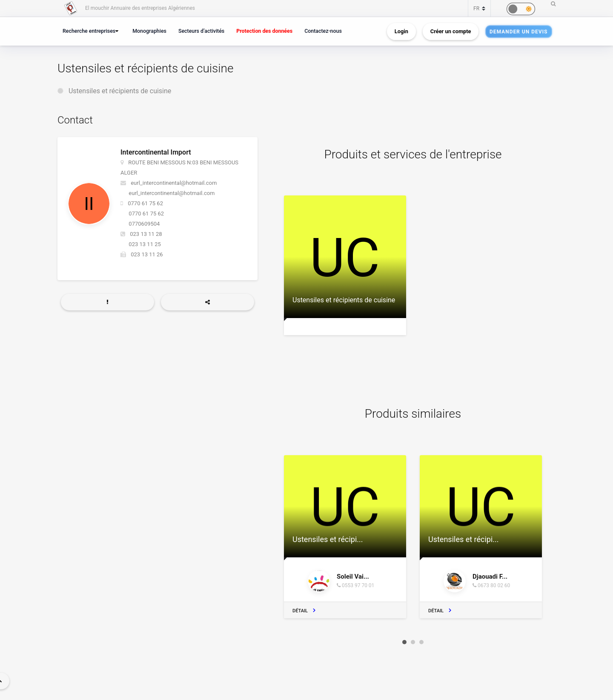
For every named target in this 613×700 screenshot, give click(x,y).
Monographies (149, 31)
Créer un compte (451, 31)
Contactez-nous (323, 31)
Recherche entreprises (89, 31)
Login (401, 31)
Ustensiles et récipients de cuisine (120, 91)
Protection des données (264, 31)
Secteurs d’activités (201, 31)
